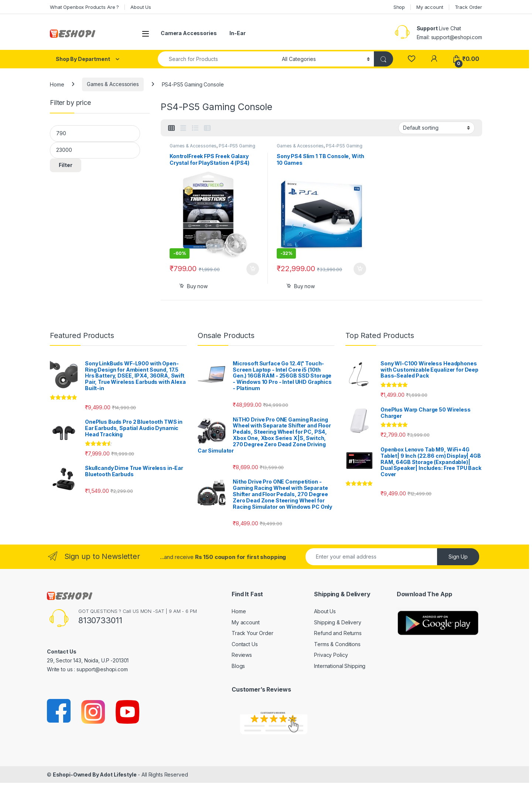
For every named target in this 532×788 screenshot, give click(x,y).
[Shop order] (436, 128)
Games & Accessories (113, 84)
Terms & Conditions (337, 644)
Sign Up (458, 557)
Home (57, 84)
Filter (66, 165)
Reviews (242, 655)
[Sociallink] (59, 711)
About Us (141, 7)
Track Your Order (253, 633)
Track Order (468, 7)
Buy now (197, 286)
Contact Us (245, 644)
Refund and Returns (338, 633)
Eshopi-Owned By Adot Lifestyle (95, 775)
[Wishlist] (411, 59)
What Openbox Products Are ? (84, 7)
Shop (399, 7)
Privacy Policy (331, 655)
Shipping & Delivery (337, 622)
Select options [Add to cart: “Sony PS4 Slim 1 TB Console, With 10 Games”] (360, 269)
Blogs (238, 666)
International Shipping (340, 666)
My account (430, 7)
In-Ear (237, 33)
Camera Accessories (189, 33)
